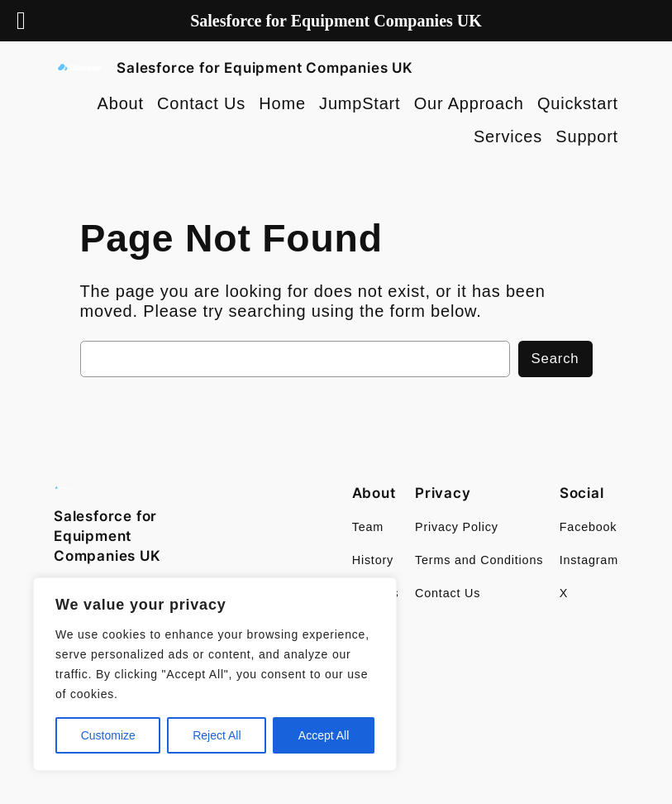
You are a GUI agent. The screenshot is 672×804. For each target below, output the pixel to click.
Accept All (324, 735)
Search (555, 359)
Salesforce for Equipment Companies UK (265, 68)
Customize (108, 735)
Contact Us (201, 103)
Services (508, 136)
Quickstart (578, 103)
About (121, 103)
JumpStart (360, 103)
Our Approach (469, 103)
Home (282, 103)
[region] (215, 674)
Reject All (217, 735)
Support (587, 136)
